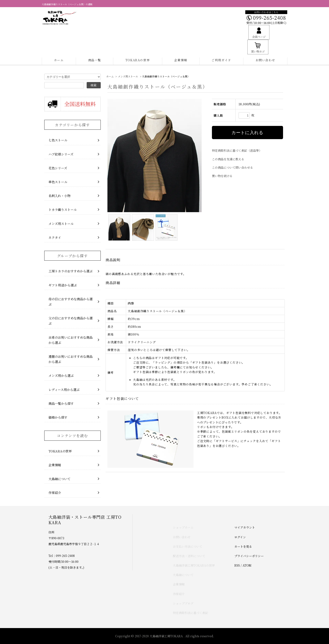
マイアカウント (245, 527)
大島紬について (183, 575)
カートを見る (243, 546)
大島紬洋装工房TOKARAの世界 (194, 565)
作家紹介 (179, 594)
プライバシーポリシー (249, 556)
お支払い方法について (188, 546)
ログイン (240, 537)
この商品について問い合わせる (232, 167)
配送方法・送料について (189, 556)
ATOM (247, 565)
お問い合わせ (265, 60)
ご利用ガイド (221, 60)
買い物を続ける (222, 176)
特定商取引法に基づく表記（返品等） (237, 150)
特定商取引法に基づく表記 (191, 613)
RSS (237, 565)
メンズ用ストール (128, 76)
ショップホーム (183, 527)
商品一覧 (95, 60)
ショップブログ (183, 603)
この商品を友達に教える (228, 159)
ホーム (59, 60)
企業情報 (181, 60)
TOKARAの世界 (138, 60)
